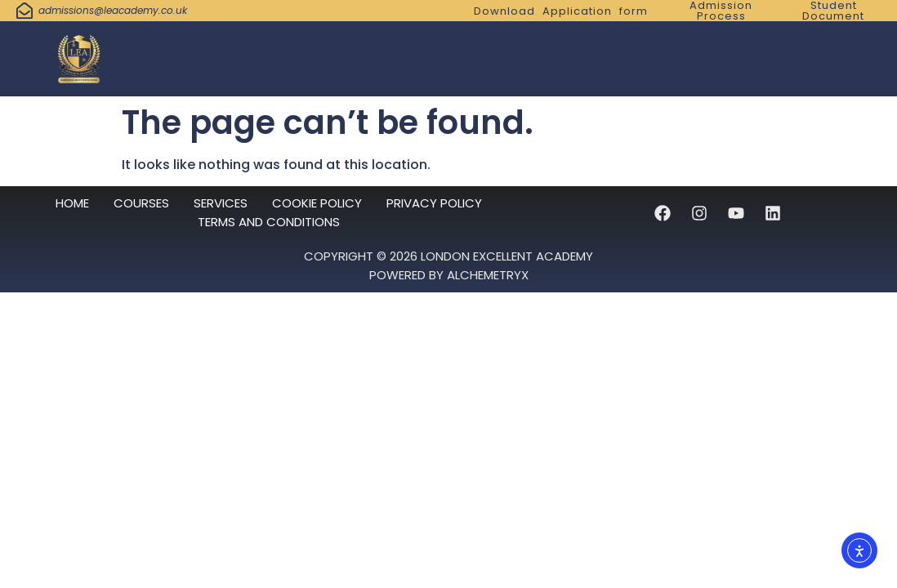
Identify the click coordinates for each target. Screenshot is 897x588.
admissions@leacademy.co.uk (113, 10)
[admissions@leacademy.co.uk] (25, 11)
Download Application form (561, 11)
